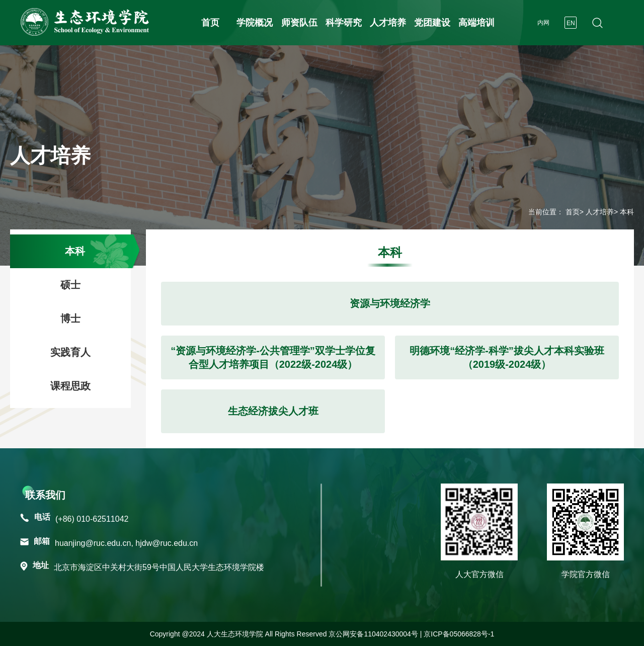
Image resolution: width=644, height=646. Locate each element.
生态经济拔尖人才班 (273, 411)
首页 (210, 23)
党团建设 (432, 23)
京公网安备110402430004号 (373, 634)
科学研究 (344, 23)
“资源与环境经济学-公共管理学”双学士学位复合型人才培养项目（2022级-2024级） (273, 357)
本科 (75, 251)
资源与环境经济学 (390, 303)
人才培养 (388, 23)
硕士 (70, 285)
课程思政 (70, 386)
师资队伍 (299, 23)
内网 (543, 23)
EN (571, 23)
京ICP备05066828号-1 (459, 634)
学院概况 (255, 23)
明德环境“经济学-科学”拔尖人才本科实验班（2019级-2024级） (507, 357)
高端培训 (476, 23)
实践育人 (70, 352)
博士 (70, 318)
